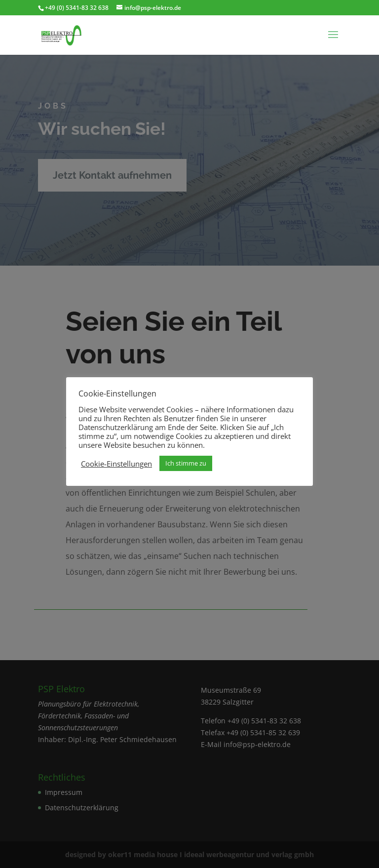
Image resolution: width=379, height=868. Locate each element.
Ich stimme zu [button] (186, 463)
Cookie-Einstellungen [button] (116, 464)
